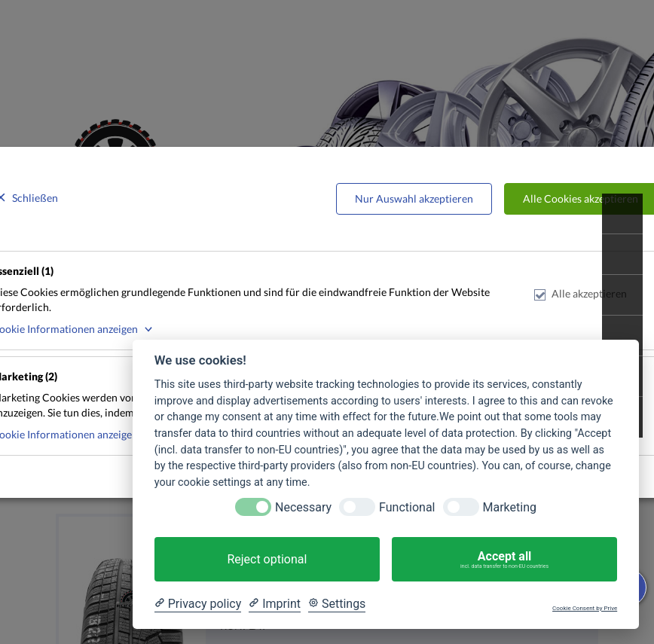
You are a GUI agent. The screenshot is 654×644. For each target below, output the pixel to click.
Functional (407, 507)
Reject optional (267, 559)
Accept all (504, 560)
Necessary (303, 507)
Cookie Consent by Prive (585, 608)
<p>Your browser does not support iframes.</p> (327, 322)
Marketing (510, 507)
